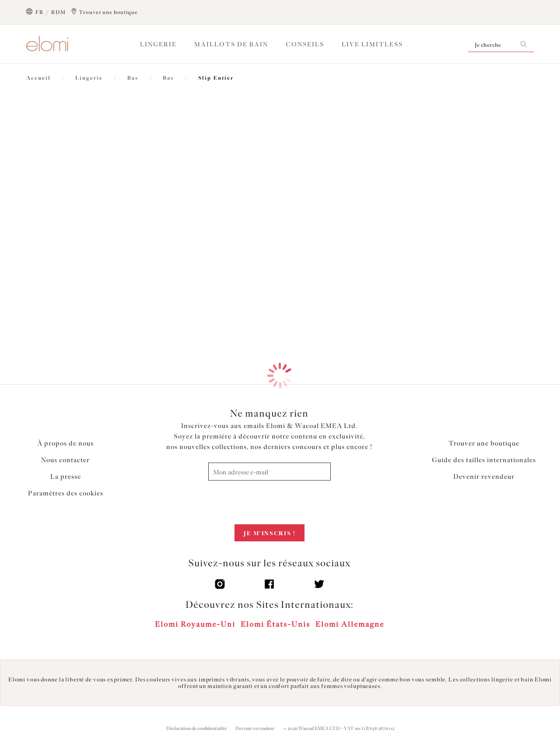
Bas (133, 78)
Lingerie (158, 44)
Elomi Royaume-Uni (195, 624)
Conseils (305, 44)
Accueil (38, 78)
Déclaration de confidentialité (196, 728)
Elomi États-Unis (275, 624)
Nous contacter (65, 460)
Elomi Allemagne (350, 624)
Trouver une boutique (484, 443)
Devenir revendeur (484, 477)
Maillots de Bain (231, 44)
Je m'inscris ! (269, 533)
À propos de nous (65, 443)
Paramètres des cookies (66, 493)
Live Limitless (372, 44)
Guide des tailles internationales (484, 460)
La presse (66, 477)
